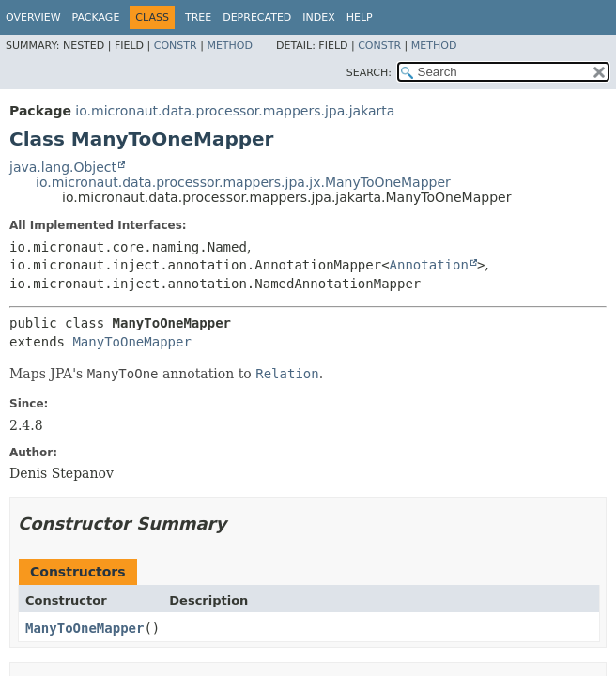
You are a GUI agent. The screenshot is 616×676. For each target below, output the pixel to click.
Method (230, 46)
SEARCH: (369, 73)
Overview (33, 17)
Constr (176, 46)
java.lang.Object (63, 167)
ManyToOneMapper (131, 342)
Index (318, 17)
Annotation (429, 265)
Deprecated (257, 17)
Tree (198, 17)
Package (96, 17)
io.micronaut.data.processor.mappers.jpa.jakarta (235, 111)
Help (360, 17)
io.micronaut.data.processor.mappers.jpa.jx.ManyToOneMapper (243, 182)
